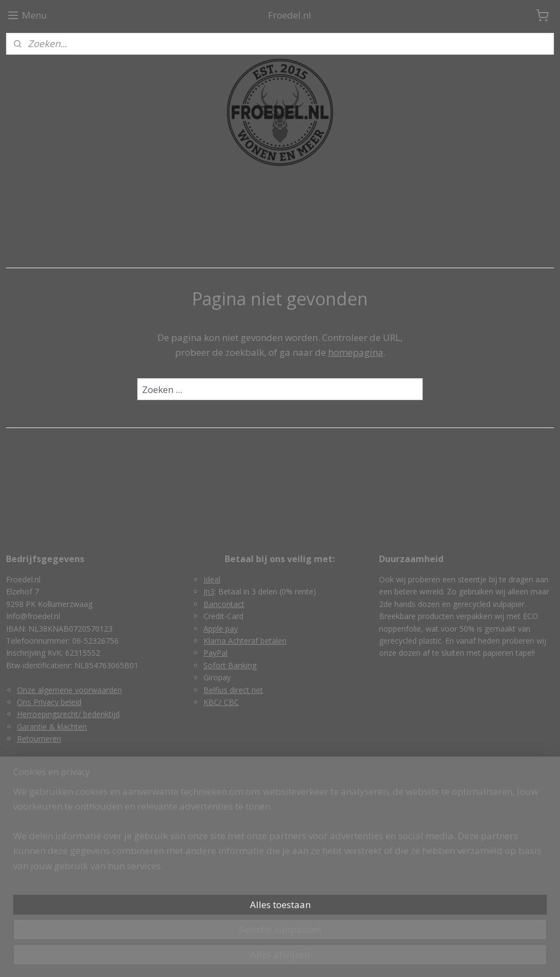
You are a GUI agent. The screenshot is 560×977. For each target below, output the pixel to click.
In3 (209, 591)
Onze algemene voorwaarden (69, 690)
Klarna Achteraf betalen (245, 641)
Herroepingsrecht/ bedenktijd (68, 714)
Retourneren (39, 739)
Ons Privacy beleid (49, 702)
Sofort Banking (230, 665)
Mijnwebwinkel (393, 957)
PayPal (215, 653)
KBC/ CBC (221, 702)
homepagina (356, 352)
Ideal (212, 579)
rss (256, 957)
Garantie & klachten (52, 727)
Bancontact (224, 604)
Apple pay (221, 629)
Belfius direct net (233, 690)
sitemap (233, 957)
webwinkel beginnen (298, 957)
